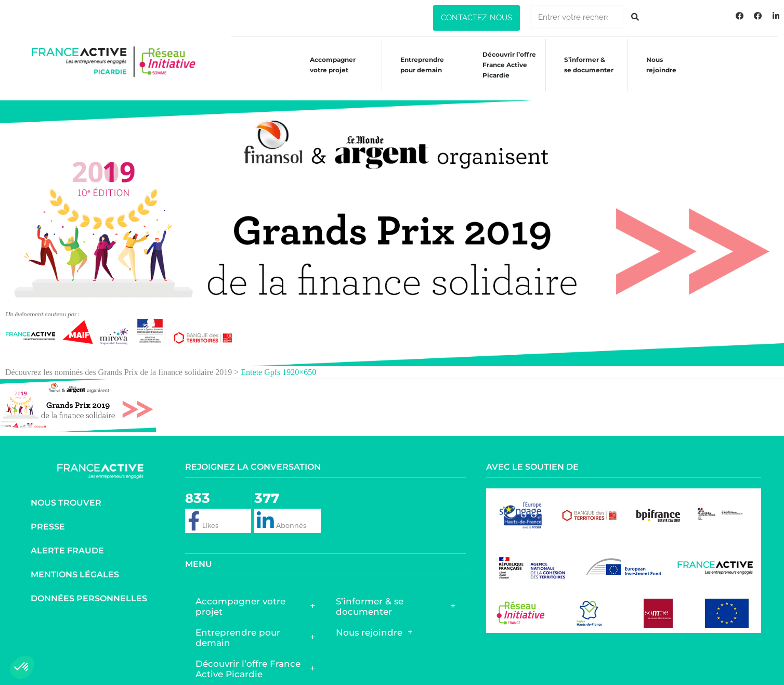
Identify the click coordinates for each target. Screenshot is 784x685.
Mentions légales (75, 565)
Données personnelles (89, 589)
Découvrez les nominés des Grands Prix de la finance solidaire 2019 (119, 362)
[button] (476, 18)
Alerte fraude (67, 541)
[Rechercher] (635, 17)
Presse (48, 517)
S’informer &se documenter (586, 65)
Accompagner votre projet (326, 65)
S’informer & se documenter (396, 597)
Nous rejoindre (660, 65)
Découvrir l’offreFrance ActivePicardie (505, 65)
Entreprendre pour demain (417, 65)
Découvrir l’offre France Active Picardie (255, 659)
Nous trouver (66, 493)
